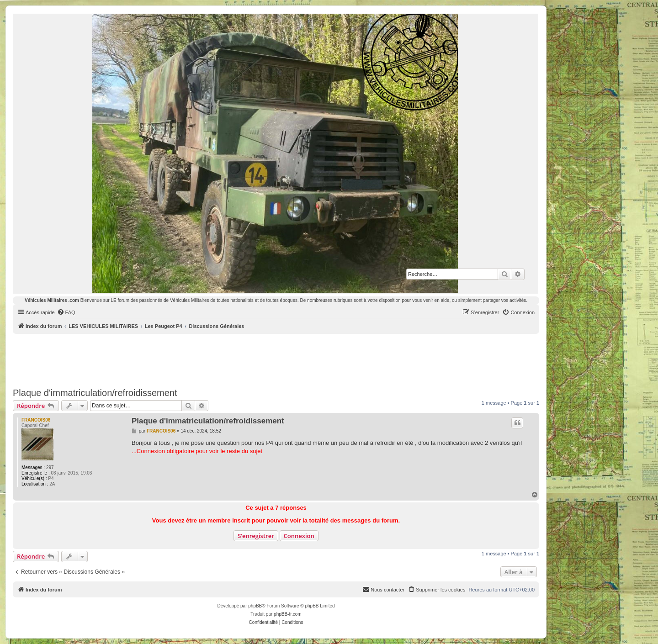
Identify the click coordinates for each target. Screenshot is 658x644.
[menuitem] (66, 312)
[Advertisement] (276, 359)
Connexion (299, 536)
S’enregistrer (256, 536)
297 (50, 467)
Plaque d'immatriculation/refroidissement (95, 393)
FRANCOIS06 (36, 420)
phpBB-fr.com (288, 614)
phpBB (255, 606)
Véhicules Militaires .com (52, 300)
